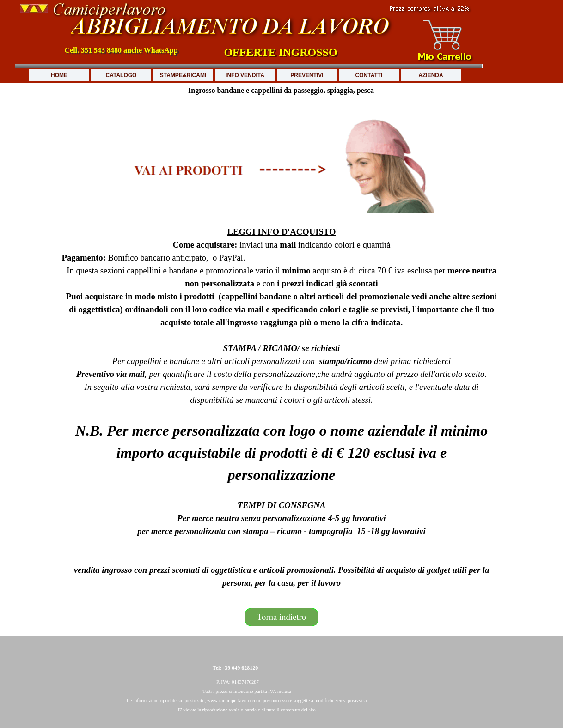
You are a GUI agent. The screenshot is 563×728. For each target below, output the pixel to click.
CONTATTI (369, 75)
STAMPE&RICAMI (183, 75)
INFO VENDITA (245, 75)
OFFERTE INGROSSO (280, 52)
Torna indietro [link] (281, 617)
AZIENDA (431, 75)
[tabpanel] (282, 348)
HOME (59, 75)
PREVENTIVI (307, 75)
